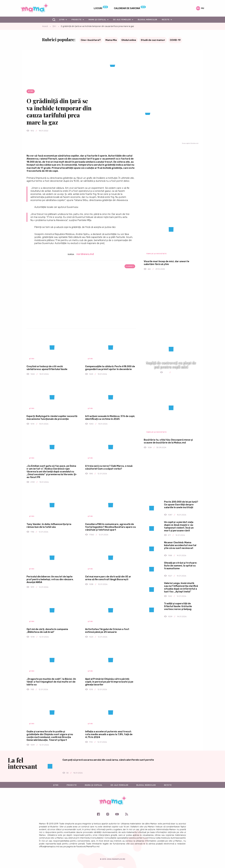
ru (203, 8)
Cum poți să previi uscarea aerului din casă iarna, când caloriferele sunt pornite (108, 760)
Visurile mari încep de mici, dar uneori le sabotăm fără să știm (166, 263)
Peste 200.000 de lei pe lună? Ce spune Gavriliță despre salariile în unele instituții (181, 505)
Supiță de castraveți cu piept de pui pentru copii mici (171, 365)
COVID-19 (175, 40)
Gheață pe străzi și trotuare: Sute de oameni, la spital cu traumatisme (181, 566)
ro (198, 8)
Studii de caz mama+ (153, 40)
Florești (130, 266)
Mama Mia (111, 40)
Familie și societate (156, 254)
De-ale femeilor (122, 20)
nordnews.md (85, 254)
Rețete (166, 20)
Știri (62, 20)
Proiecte (77, 20)
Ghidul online (129, 40)
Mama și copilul (97, 20)
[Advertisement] (81, 303)
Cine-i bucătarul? (91, 40)
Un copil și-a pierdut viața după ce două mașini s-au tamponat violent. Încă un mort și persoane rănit (179, 526)
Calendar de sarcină (127, 8)
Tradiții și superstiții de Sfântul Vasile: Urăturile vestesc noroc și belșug (178, 606)
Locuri (98, 8)
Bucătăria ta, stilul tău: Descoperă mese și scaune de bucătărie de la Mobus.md (168, 441)
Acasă (45, 26)
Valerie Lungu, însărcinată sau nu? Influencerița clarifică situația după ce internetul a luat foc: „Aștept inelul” (181, 587)
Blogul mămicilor (147, 20)
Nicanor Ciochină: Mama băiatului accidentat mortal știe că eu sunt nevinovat (180, 545)
